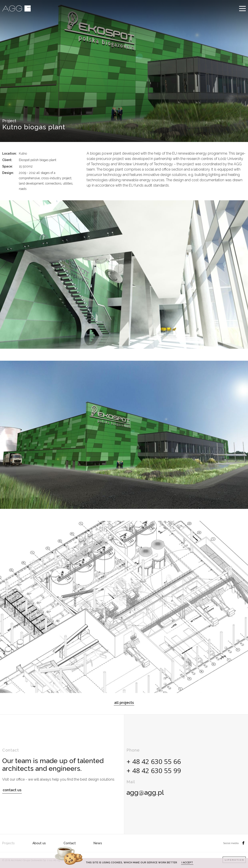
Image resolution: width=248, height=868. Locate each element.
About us (39, 843)
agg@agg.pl (145, 792)
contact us (12, 790)
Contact (70, 843)
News (98, 843)
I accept (187, 863)
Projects (8, 843)
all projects (124, 703)
